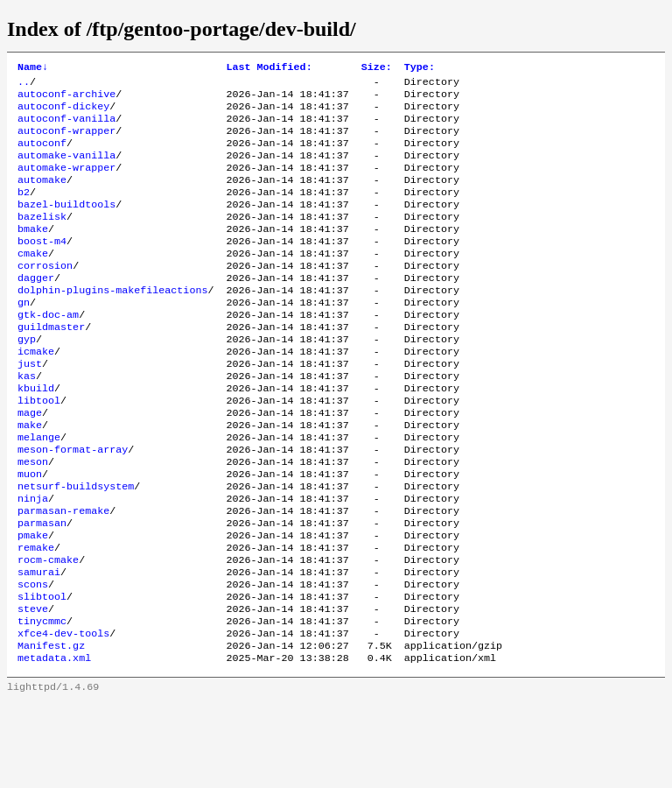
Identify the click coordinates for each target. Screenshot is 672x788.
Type (420, 68)
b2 (24, 211)
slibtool (42, 673)
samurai (39, 645)
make (30, 477)
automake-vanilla (66, 169)
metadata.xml (54, 743)
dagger (36, 309)
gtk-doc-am (48, 351)
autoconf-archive (66, 99)
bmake (33, 253)
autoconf (42, 155)
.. (24, 85)
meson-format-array (73, 505)
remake (36, 617)
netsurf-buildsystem (76, 547)
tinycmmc (42, 701)
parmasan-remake (63, 575)
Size (377, 68)
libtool (39, 449)
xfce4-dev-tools (63, 715)
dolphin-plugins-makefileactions (112, 323)
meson (33, 519)
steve (33, 687)
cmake (33, 281)
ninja (33, 561)
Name (33, 68)
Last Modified (269, 68)
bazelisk (42, 239)
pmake (33, 603)
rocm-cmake (48, 631)
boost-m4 (42, 267)
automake (42, 197)
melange (39, 491)
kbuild (36, 435)
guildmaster (51, 365)
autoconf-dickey (63, 113)
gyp (27, 379)
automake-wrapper (66, 183)
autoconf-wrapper (66, 141)
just (30, 407)
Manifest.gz (51, 729)
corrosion (45, 295)
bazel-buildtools (66, 225)
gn (24, 337)
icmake (36, 393)
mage (30, 463)
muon (30, 533)
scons (33, 659)
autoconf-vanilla (66, 127)
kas (27, 421)
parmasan (42, 589)
